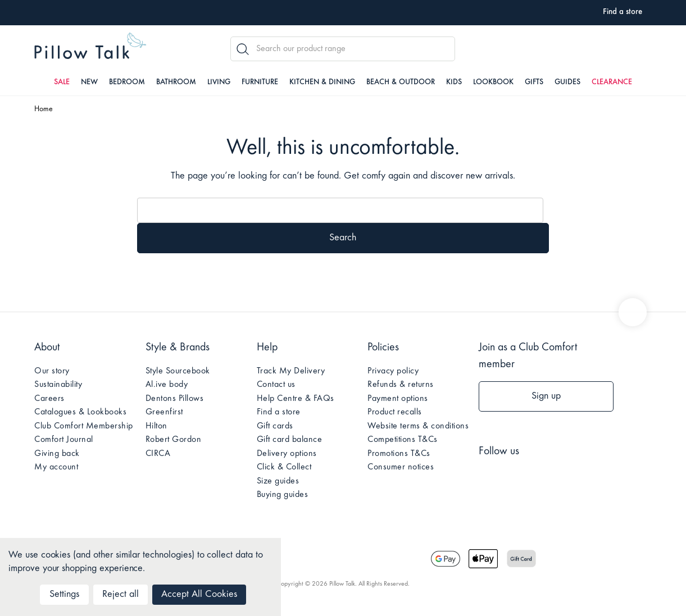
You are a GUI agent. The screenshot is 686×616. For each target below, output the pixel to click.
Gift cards (275, 426)
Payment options (398, 399)
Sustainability (58, 385)
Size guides (278, 481)
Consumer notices (401, 467)
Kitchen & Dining (322, 83)
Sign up (546, 396)
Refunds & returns (401, 385)
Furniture (260, 83)
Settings (64, 595)
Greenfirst (164, 412)
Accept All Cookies (199, 595)
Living (219, 83)
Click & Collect (284, 467)
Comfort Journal (64, 440)
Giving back (57, 454)
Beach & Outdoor (401, 83)
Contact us (276, 385)
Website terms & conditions (418, 426)
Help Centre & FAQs (296, 399)
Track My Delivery (291, 371)
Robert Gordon (174, 440)
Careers (49, 399)
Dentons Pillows (175, 399)
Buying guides (283, 495)
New (89, 83)
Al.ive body (167, 385)
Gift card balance (290, 440)
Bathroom (176, 83)
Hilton (156, 426)
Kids (454, 83)
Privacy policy (393, 371)
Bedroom (127, 83)
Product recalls (395, 412)
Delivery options (287, 454)
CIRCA (158, 454)
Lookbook (493, 83)
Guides (567, 83)
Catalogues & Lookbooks (80, 412)
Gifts (534, 83)
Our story (52, 371)
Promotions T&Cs (399, 454)
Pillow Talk (90, 47)
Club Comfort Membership (84, 426)
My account (56, 467)
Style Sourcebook (178, 371)
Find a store (279, 412)
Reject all (121, 595)
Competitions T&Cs (403, 440)
